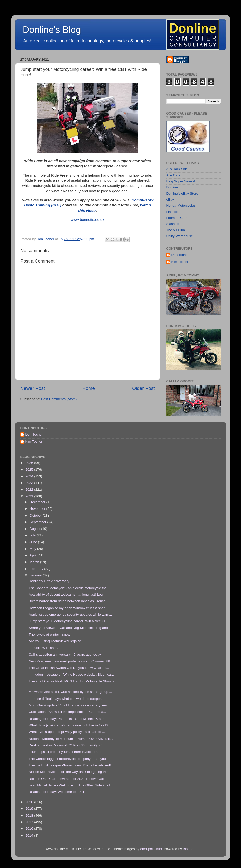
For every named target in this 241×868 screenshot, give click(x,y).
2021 (30, 496)
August (36, 529)
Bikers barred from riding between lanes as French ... (69, 601)
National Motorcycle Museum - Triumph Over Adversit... (71, 739)
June (34, 542)
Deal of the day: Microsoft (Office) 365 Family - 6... (67, 745)
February (37, 569)
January (36, 575)
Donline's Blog (52, 30)
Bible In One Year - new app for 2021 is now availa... (69, 779)
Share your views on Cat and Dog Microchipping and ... (70, 628)
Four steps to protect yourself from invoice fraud (65, 752)
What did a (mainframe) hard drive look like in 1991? (68, 725)
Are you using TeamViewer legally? (55, 641)
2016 (30, 829)
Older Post (143, 388)
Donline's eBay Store (182, 193)
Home (89, 388)
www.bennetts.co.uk (87, 220)
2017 (30, 822)
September (39, 522)
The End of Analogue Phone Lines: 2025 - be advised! (70, 765)
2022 (30, 490)
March (35, 562)
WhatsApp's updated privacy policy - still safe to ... (67, 732)
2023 (30, 483)
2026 (30, 463)
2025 (30, 470)
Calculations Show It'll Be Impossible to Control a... (67, 712)
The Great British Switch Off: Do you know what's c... (69, 668)
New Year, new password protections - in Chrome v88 (69, 661)
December (38, 502)
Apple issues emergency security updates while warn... (70, 615)
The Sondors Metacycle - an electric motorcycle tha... (69, 588)
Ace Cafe (173, 175)
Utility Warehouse (180, 236)
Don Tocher (180, 255)
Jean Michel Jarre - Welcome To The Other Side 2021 (69, 785)
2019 (30, 809)
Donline (172, 187)
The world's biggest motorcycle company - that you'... (69, 759)
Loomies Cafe (177, 218)
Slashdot (173, 224)
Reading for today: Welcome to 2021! (57, 792)
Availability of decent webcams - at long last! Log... (67, 595)
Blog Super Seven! (181, 181)
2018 (30, 815)
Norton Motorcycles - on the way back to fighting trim (69, 772)
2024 (30, 476)
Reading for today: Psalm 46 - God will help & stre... (68, 719)
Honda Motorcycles (181, 206)
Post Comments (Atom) (59, 399)
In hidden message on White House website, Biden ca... (71, 675)
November (38, 509)
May (33, 549)
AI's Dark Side (177, 169)
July (33, 535)
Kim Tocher (180, 262)
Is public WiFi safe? (44, 648)
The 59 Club (176, 230)
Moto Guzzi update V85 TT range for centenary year (68, 705)
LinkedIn (173, 212)
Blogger (189, 849)
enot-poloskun (151, 849)
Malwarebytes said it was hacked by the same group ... (70, 692)
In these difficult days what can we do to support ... (67, 699)
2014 (30, 835)
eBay (170, 200)
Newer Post (33, 388)
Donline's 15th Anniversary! (49, 581)
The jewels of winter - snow (49, 635)
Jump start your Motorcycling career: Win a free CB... (69, 621)
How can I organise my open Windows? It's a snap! (68, 608)
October (36, 515)
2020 (30, 802)
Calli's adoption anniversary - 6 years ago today (65, 655)
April (34, 555)
